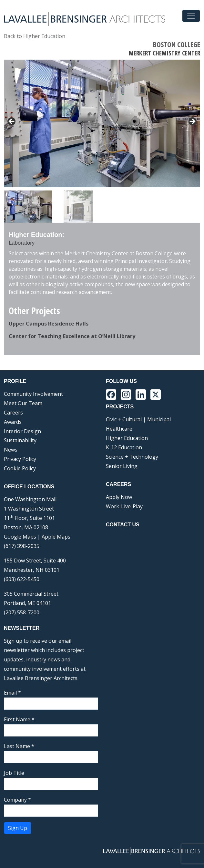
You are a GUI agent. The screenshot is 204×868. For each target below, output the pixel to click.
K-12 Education (124, 447)
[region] (102, 141)
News (11, 450)
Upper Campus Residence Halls (49, 324)
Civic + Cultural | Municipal (138, 419)
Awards (13, 422)
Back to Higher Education (35, 36)
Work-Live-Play (124, 506)
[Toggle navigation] (191, 16)
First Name (19, 719)
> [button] (192, 122)
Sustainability (20, 440)
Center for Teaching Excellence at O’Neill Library (72, 336)
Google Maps (20, 537)
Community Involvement (33, 394)
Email (12, 693)
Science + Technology (132, 457)
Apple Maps (56, 537)
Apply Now (119, 497)
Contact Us (123, 525)
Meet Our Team (23, 403)
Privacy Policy (20, 459)
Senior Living (122, 466)
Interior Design (22, 431)
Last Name (19, 746)
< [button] (12, 122)
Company (17, 800)
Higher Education (127, 438)
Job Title (14, 773)
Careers (13, 413)
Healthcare (119, 429)
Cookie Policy (20, 468)
